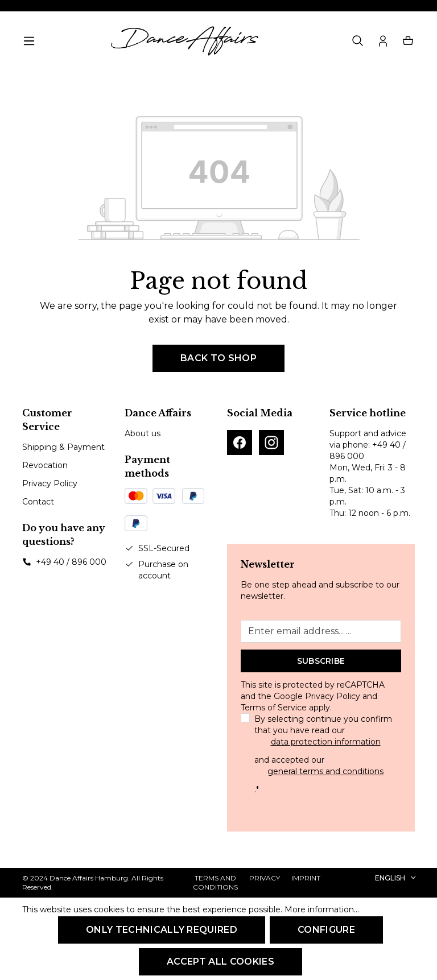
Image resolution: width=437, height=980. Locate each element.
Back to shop (218, 358)
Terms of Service (274, 708)
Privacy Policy (50, 483)
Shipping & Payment (63, 447)
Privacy (265, 878)
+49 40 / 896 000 (71, 562)
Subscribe (321, 661)
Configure (326, 930)
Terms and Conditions (215, 882)
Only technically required (162, 930)
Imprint (306, 878)
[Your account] (383, 41)
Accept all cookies (220, 962)
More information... (322, 909)
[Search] (358, 41)
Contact (38, 502)
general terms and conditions (325, 771)
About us (143, 433)
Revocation (45, 465)
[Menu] (29, 41)
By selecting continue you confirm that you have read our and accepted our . (325, 754)
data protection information (326, 742)
